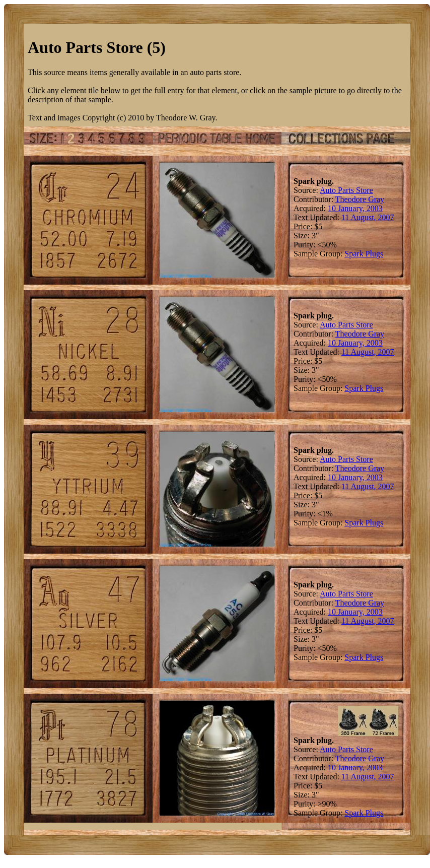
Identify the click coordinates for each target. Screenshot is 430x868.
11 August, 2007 (368, 217)
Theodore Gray (360, 199)
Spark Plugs (364, 254)
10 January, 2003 (355, 208)
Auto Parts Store (346, 190)
